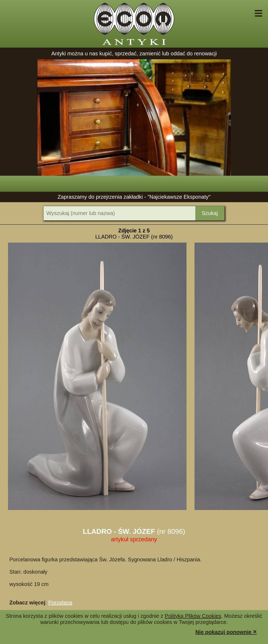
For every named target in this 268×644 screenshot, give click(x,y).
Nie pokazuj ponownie (226, 632)
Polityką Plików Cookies (193, 616)
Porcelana (60, 603)
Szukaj (210, 213)
